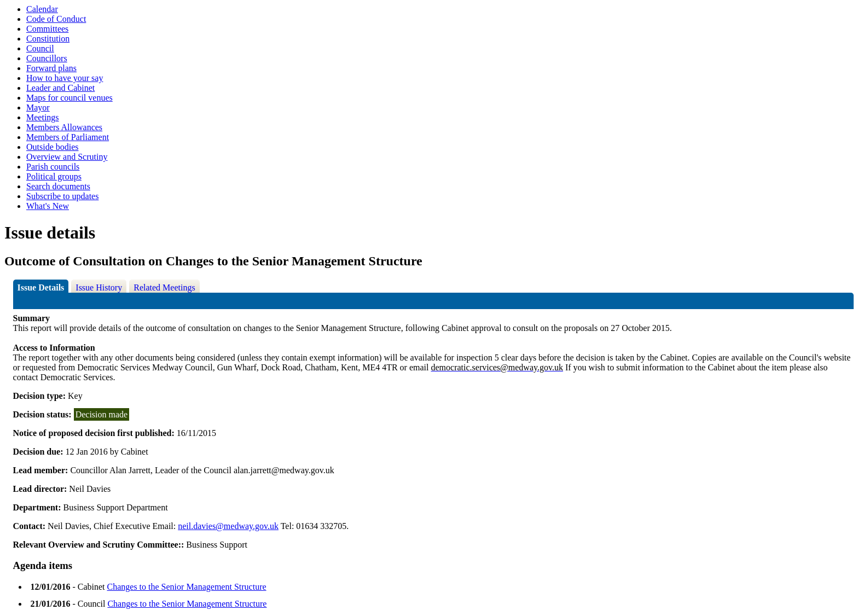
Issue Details (41, 287)
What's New (48, 206)
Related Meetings (164, 287)
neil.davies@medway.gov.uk (228, 526)
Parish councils (53, 167)
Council (40, 48)
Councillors (47, 58)
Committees (47, 29)
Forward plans (51, 68)
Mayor (38, 107)
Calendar (42, 9)
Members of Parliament (68, 137)
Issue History (99, 287)
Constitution (48, 39)
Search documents (58, 186)
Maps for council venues (69, 98)
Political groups (54, 176)
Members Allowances (64, 127)
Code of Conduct (56, 19)
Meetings (43, 117)
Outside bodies (53, 147)
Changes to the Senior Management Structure (187, 587)
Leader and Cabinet (60, 88)
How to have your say (65, 78)
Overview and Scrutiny (67, 157)
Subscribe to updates (62, 196)
